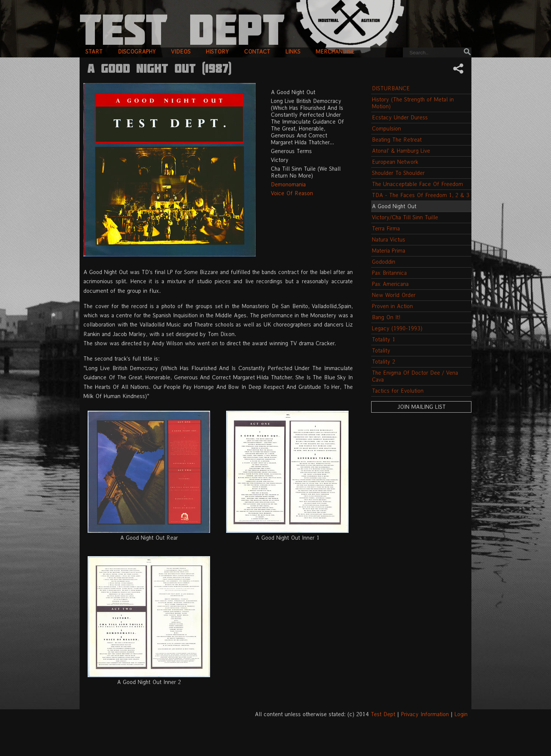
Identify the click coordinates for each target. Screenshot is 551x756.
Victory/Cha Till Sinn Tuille (405, 217)
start (94, 51)
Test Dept (383, 714)
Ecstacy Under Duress (400, 117)
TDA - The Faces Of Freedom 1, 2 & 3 (421, 195)
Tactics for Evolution (398, 391)
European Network (395, 162)
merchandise (335, 51)
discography (137, 51)
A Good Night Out (394, 206)
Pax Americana (390, 284)
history (217, 51)
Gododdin (384, 262)
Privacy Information (425, 714)
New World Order (394, 295)
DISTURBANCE (391, 88)
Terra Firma (386, 228)
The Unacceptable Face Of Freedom (417, 184)
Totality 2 (384, 362)
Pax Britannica (389, 273)
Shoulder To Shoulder (398, 173)
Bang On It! (386, 317)
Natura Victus (389, 239)
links (293, 51)
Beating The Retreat (397, 140)
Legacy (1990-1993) (397, 328)
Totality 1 (384, 339)
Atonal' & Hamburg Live (401, 151)
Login (461, 714)
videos (181, 51)
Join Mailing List (421, 407)
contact (257, 51)
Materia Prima (389, 251)
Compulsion (386, 128)
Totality (381, 350)
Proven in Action (392, 306)
